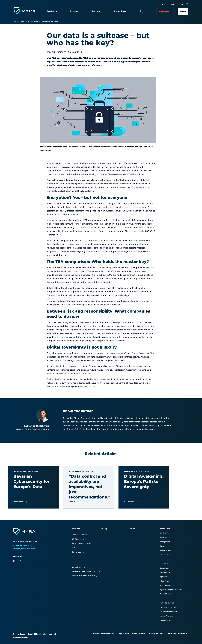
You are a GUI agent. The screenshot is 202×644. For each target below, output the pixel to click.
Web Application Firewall (81, 543)
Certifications (165, 572)
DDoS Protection (78, 539)
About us (163, 537)
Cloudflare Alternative (168, 612)
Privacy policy (139, 634)
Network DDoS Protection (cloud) (84, 576)
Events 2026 (165, 555)
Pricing (74, 11)
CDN (73, 548)
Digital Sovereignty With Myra (171, 590)
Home (16, 21)
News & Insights (166, 550)
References (164, 568)
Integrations (164, 581)
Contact (165, 4)
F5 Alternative (165, 620)
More (74, 556)
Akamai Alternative (167, 616)
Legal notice (123, 634)
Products (52, 11)
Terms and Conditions (177, 634)
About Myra (120, 11)
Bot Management (78, 552)
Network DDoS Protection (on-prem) (86, 571)
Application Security (80, 535)
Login (181, 4)
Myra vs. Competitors (168, 607)
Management (165, 542)
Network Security (78, 567)
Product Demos (166, 594)
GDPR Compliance (167, 585)
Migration (163, 577)
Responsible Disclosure (103, 634)
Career (174, 4)
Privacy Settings (156, 634)
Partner (96, 11)
